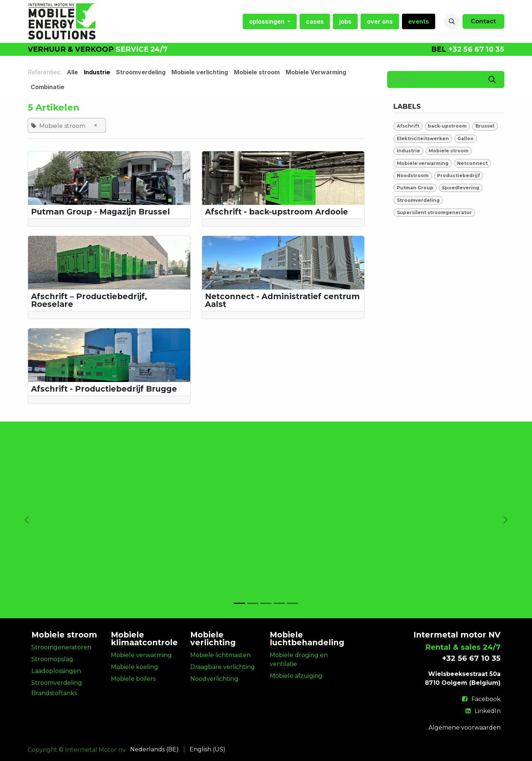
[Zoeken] (492, 80)
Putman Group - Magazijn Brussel (100, 212)
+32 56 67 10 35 (476, 49)
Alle (72, 72)
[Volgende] (505, 520)
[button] (452, 21)
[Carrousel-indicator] (239, 603)
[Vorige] (27, 520)
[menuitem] (270, 21)
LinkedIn (488, 711)
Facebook (486, 699)
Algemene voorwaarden (465, 728)
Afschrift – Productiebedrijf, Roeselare (89, 300)
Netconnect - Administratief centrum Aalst (282, 300)
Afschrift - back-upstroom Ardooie (277, 212)
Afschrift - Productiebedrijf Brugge (104, 389)
